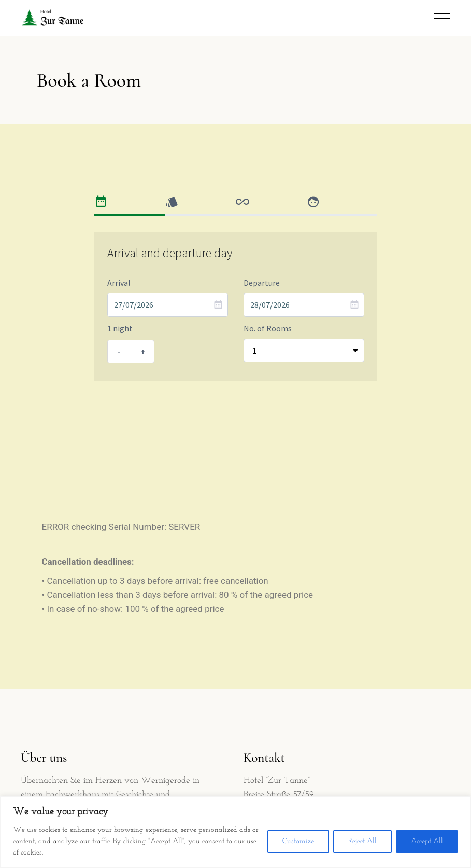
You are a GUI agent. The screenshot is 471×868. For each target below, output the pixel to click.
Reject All (362, 841)
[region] (236, 832)
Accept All (427, 841)
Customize (298, 841)
